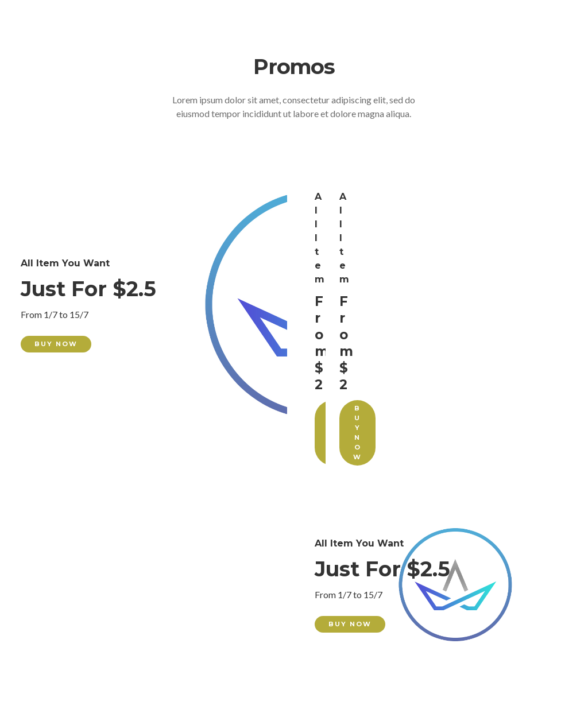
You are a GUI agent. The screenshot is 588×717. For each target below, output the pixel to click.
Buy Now (56, 344)
